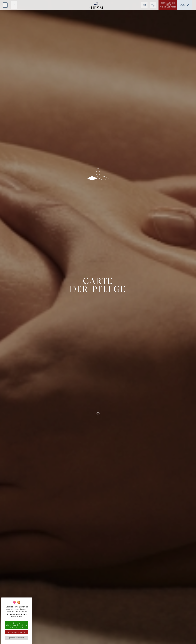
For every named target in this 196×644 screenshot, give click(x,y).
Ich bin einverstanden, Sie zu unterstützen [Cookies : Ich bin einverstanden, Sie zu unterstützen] (17, 625)
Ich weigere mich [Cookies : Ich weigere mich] (17, 632)
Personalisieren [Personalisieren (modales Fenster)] (17, 638)
